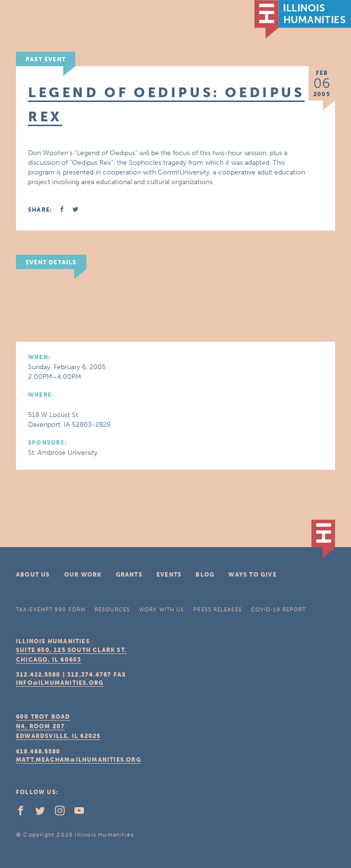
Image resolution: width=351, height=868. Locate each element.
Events (169, 575)
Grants (129, 575)
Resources (112, 610)
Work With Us (161, 610)
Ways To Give (252, 575)
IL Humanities (303, 19)
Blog (205, 575)
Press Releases (217, 610)
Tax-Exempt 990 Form (51, 610)
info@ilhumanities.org (60, 683)
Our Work (83, 575)
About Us (33, 575)
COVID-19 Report (279, 610)
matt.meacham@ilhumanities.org (78, 760)
